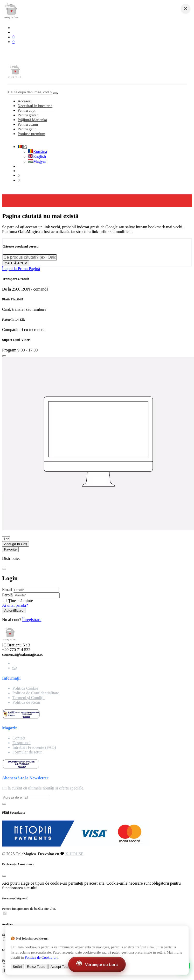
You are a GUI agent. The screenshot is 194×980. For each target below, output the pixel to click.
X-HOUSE (74, 854)
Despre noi (22, 743)
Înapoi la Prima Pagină (21, 269)
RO (22, 147)
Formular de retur (27, 752)
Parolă (7, 595)
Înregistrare (32, 620)
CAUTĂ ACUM (16, 263)
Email (7, 590)
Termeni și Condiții (29, 698)
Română (37, 151)
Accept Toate (61, 967)
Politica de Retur (26, 702)
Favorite (10, 549)
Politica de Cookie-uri (41, 957)
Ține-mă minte (21, 601)
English (37, 156)
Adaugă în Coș (16, 544)
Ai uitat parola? (15, 605)
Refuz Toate (36, 967)
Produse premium (31, 134)
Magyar (37, 161)
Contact (19, 738)
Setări (17, 967)
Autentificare (14, 611)
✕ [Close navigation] (186, 9)
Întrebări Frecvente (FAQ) (34, 747)
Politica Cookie (25, 688)
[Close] (4, 356)
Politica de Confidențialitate (36, 693)
